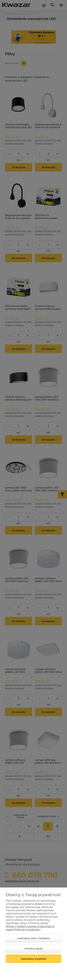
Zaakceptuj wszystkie (34, 959)
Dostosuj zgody (33, 948)
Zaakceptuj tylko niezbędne (34, 938)
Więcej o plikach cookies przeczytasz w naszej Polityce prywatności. (30, 928)
